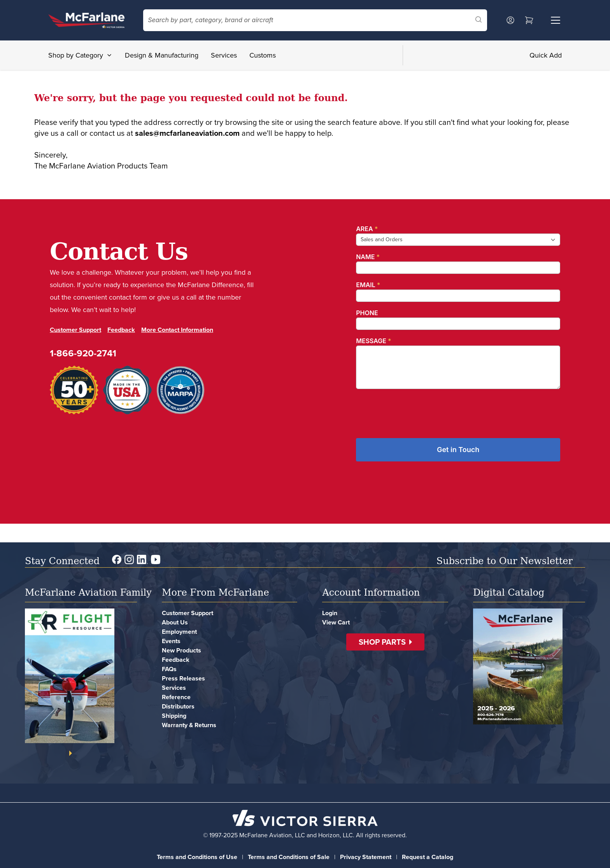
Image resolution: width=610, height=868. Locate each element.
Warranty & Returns (189, 725)
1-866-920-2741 (83, 353)
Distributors (178, 706)
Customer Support (75, 330)
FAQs (169, 669)
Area (367, 229)
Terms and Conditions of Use (197, 857)
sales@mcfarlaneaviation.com (187, 133)
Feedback (121, 330)
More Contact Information (177, 330)
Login (330, 613)
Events (171, 641)
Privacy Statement (366, 857)
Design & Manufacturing (162, 55)
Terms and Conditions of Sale (289, 857)
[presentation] (415, 410)
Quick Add (546, 55)
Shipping (174, 716)
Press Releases (183, 678)
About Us (175, 622)
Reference (176, 697)
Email (368, 285)
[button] (385, 642)
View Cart (336, 622)
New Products (181, 650)
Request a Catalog (428, 857)
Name (368, 257)
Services (224, 55)
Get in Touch (458, 450)
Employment (179, 632)
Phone (367, 313)
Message (373, 341)
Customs (263, 55)
